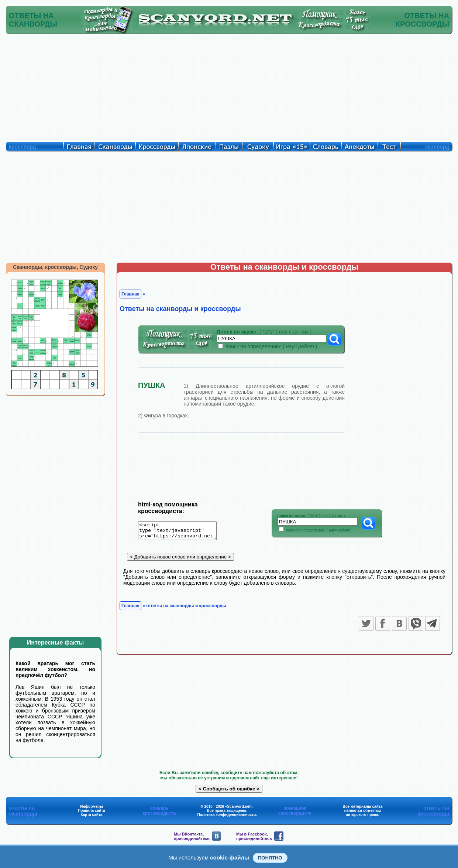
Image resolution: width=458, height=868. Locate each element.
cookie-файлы (230, 857)
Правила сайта (92, 811)
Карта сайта (92, 815)
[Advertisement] (229, 86)
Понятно (270, 858)
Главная (130, 294)
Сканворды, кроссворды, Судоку (55, 267)
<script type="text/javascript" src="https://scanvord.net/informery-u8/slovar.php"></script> (182, 532)
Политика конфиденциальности (226, 815)
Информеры (92, 807)
